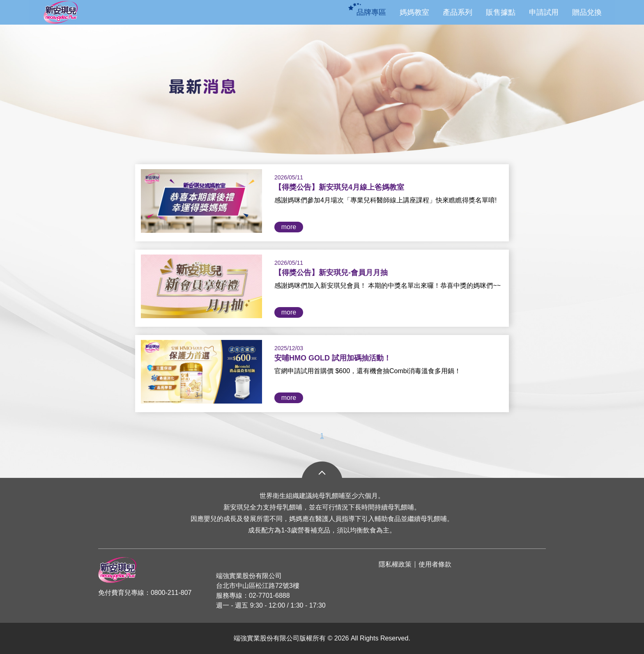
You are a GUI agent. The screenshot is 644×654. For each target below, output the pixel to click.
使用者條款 (435, 565)
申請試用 (544, 12)
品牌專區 (371, 12)
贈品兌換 (587, 12)
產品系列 (458, 12)
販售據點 (501, 12)
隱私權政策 (395, 565)
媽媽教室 (414, 12)
